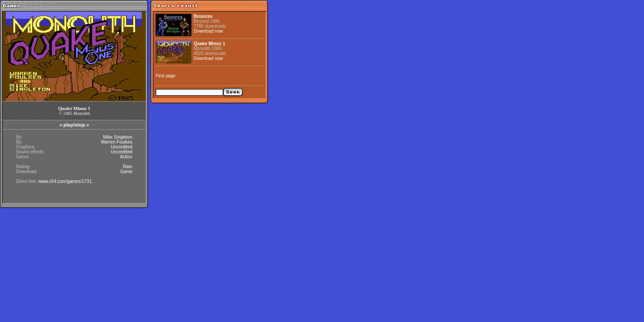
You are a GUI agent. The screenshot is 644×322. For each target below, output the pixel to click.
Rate (128, 167)
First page (165, 76)
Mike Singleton (118, 137)
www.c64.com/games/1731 (65, 181)
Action (126, 157)
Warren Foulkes (117, 142)
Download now (208, 31)
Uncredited (122, 147)
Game (126, 172)
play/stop (74, 125)
